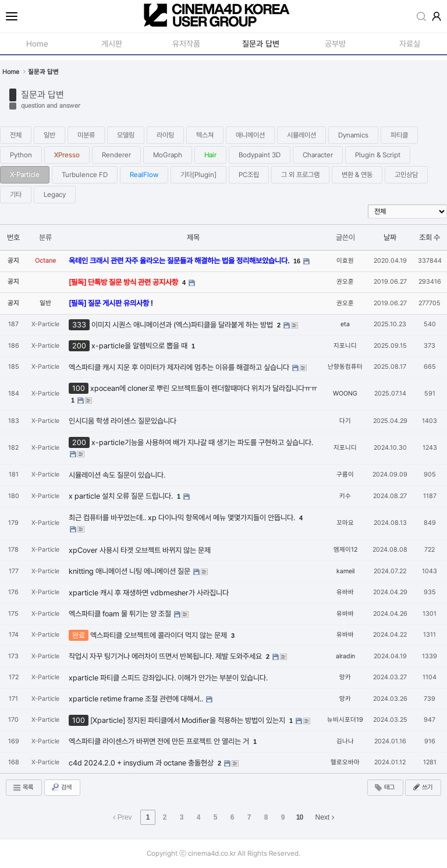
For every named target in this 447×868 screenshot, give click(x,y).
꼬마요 (345, 523)
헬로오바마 (345, 762)
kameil (345, 571)
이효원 (345, 261)
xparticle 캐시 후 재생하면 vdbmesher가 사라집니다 (149, 593)
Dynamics (353, 135)
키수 (345, 496)
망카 (345, 677)
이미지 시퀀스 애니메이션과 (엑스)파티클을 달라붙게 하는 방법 (183, 325)
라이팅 (165, 135)
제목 (193, 237)
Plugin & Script (378, 155)
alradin (345, 656)
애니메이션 (250, 135)
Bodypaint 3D (260, 155)
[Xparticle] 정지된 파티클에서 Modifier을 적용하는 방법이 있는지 (189, 720)
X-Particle (25, 175)
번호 (13, 237)
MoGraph (168, 155)
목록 (23, 788)
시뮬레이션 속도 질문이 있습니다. (117, 475)
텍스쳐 (205, 135)
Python (21, 155)
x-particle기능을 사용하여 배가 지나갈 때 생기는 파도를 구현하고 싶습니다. (202, 442)
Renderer (116, 155)
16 (297, 261)
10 (299, 817)
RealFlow (144, 175)
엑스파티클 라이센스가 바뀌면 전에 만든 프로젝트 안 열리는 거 (160, 741)
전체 (16, 135)
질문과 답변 (42, 95)
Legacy (55, 195)
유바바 (345, 592)
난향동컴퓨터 (345, 367)
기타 (16, 195)
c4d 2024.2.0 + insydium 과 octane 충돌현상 (142, 763)
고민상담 (406, 175)
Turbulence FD (85, 175)
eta (345, 324)
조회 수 (430, 237)
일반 (49, 135)
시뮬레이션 (301, 135)
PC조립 (249, 175)
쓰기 (422, 787)
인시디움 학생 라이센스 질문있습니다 (123, 421)
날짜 (390, 237)
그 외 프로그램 (300, 175)
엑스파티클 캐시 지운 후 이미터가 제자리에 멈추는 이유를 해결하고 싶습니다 (180, 367)
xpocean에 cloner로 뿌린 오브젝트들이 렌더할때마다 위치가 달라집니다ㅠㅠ (204, 388)
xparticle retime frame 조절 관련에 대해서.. (137, 699)
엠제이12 (345, 550)
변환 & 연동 (357, 175)
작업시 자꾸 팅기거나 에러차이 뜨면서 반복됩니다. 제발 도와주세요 (166, 656)
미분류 (86, 135)
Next (325, 817)
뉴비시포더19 (345, 720)
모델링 (126, 135)
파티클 (399, 135)
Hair (210, 155)
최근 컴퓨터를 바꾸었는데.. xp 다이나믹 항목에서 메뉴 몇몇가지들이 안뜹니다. (183, 518)
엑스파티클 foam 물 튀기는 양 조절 (121, 614)
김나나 (345, 741)
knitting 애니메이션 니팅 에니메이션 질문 (130, 571)
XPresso (67, 155)
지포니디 (345, 346)
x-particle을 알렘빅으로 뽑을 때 (140, 346)
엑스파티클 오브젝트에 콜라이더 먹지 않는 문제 (159, 635)
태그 (384, 788)
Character (318, 155)
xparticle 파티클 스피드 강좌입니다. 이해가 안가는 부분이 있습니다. (168, 678)
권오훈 (345, 282)
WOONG (345, 394)
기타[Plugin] (198, 175)
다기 (345, 421)
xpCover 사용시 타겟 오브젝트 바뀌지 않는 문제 (140, 550)
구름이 (345, 474)
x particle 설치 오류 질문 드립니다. (122, 496)
